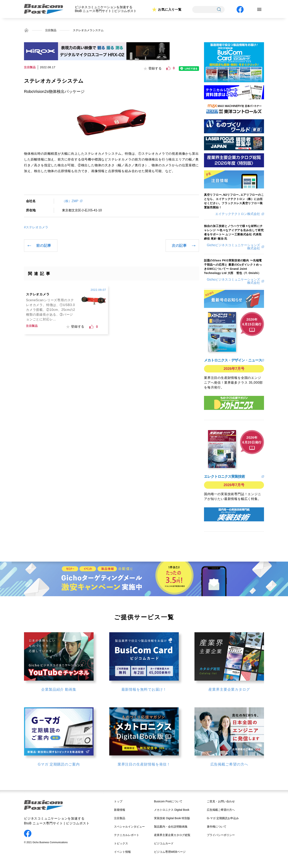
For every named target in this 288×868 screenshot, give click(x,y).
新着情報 (120, 810)
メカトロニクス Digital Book (172, 810)
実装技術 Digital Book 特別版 (172, 818)
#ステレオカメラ (36, 227)
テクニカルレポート (127, 835)
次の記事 (179, 246)
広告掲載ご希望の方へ (221, 810)
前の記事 (44, 246)
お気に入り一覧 (170, 10)
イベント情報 (122, 852)
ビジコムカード (164, 843)
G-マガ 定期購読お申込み (223, 818)
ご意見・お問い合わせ (221, 801)
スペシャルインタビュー (129, 827)
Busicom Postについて (168, 801)
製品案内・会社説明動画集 (171, 827)
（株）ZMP (70, 201)
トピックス (121, 843)
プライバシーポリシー (221, 835)
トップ (118, 801)
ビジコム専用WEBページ (170, 852)
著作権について (217, 827)
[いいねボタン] (168, 68)
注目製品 (51, 30)
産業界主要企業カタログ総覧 (172, 835)
